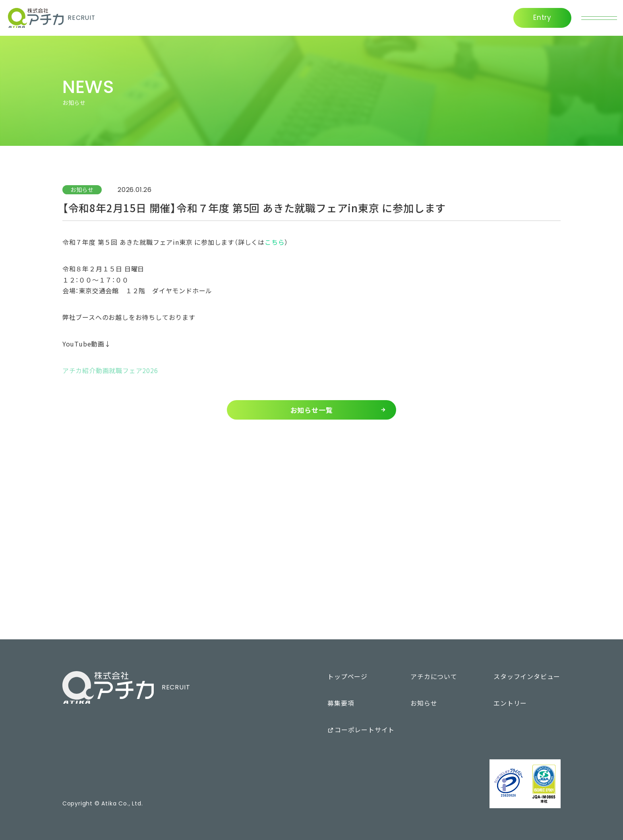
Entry (542, 17)
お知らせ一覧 (312, 410)
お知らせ (82, 190)
